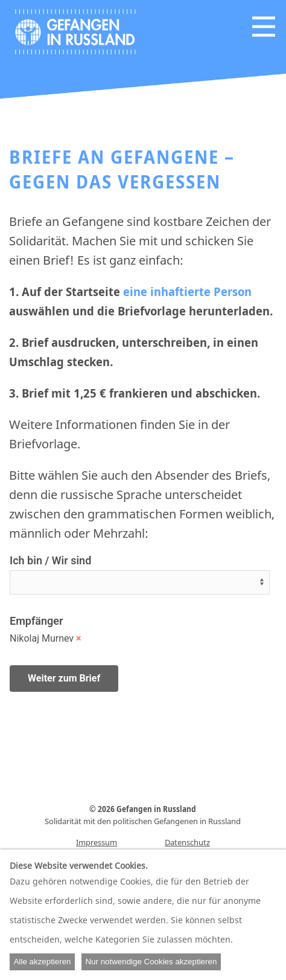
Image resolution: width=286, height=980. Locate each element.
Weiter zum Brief (64, 678)
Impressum (97, 842)
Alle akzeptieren (43, 962)
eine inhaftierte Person (187, 292)
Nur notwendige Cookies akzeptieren (151, 962)
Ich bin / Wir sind (50, 560)
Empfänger (36, 621)
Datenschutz (187, 842)
